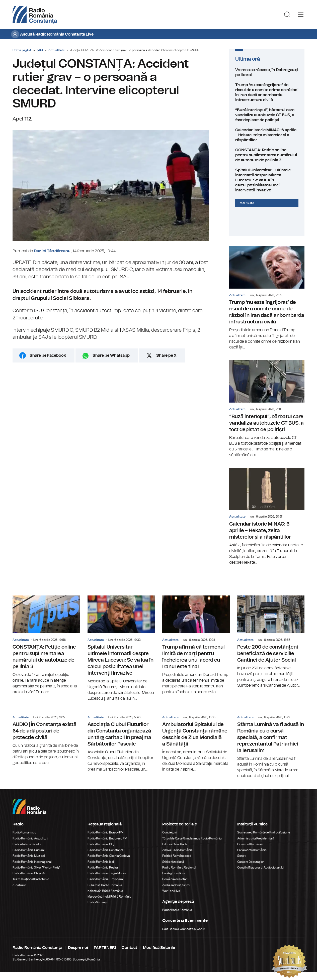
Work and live (171, 891)
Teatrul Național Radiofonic (31, 879)
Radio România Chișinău (29, 873)
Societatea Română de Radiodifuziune (264, 832)
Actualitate (57, 50)
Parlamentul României (252, 850)
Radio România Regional (179, 868)
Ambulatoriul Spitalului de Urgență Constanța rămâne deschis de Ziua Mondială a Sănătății (196, 741)
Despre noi (78, 948)
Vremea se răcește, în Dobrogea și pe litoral (267, 72)
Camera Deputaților (251, 862)
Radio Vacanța (98, 902)
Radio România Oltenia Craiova (109, 856)
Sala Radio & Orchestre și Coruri (184, 929)
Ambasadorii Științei (176, 885)
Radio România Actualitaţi (30, 838)
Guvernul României (250, 844)
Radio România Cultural (28, 850)
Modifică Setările (159, 948)
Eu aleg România (174, 873)
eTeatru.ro (19, 885)
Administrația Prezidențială (256, 838)
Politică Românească (177, 856)
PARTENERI (105, 948)
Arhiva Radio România (177, 850)
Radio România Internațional (32, 862)
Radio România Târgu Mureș (107, 873)
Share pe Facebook (48, 355)
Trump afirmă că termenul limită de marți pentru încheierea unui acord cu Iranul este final (196, 645)
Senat (241, 856)
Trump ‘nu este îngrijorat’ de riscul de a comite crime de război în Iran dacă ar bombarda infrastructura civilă (267, 92)
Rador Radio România (177, 910)
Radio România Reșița (103, 868)
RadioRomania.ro (24, 832)
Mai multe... (248, 203)
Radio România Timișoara (105, 879)
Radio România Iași (101, 862)
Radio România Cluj (101, 844)
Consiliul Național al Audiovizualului (261, 868)
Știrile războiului (173, 862)
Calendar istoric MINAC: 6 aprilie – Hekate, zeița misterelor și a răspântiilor (267, 135)
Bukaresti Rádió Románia (105, 885)
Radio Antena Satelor (27, 844)
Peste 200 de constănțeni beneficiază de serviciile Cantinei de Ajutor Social (271, 642)
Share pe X (166, 355)
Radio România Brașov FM (105, 832)
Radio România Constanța (105, 850)
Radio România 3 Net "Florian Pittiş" (36, 868)
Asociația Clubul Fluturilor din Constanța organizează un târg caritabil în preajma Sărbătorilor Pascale (121, 741)
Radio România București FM (107, 838)
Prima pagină (22, 50)
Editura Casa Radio (175, 844)
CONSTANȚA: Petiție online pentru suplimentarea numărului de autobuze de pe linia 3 (267, 155)
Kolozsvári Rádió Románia (105, 891)
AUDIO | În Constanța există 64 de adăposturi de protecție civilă (46, 738)
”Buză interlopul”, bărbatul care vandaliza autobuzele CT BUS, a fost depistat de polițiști (267, 115)
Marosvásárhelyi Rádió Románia (109, 897)
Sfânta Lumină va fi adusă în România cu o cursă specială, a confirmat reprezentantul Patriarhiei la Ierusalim (271, 744)
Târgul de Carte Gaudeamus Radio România (192, 838)
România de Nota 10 (176, 879)
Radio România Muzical (29, 856)
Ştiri (40, 50)
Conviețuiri (170, 832)
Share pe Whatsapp (111, 355)
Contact (129, 948)
